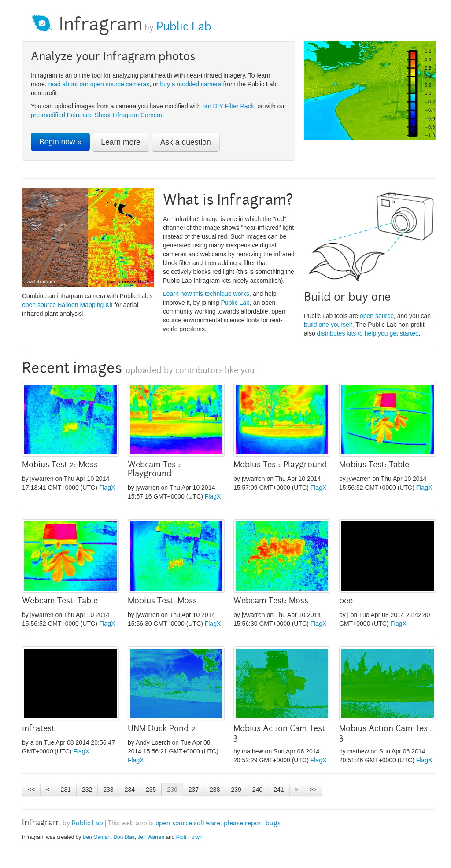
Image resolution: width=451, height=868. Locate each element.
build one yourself (328, 325)
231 (66, 790)
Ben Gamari (96, 837)
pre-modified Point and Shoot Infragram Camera (97, 115)
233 (108, 790)
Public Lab (182, 28)
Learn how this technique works (206, 294)
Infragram (101, 26)
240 (257, 790)
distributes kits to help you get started (368, 333)
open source (39, 305)
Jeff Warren (151, 837)
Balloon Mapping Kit (85, 305)
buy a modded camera (190, 84)
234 (130, 790)
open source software (188, 824)
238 (215, 790)
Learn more (121, 142)
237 (194, 790)
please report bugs (252, 824)
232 (87, 790)
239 (236, 790)
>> (313, 790)
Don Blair (124, 837)
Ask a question (186, 142)
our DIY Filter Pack (228, 106)
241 (279, 790)
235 (151, 790)
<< (31, 790)
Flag (105, 488)
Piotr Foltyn (189, 837)
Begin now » (60, 142)
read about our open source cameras (99, 84)
